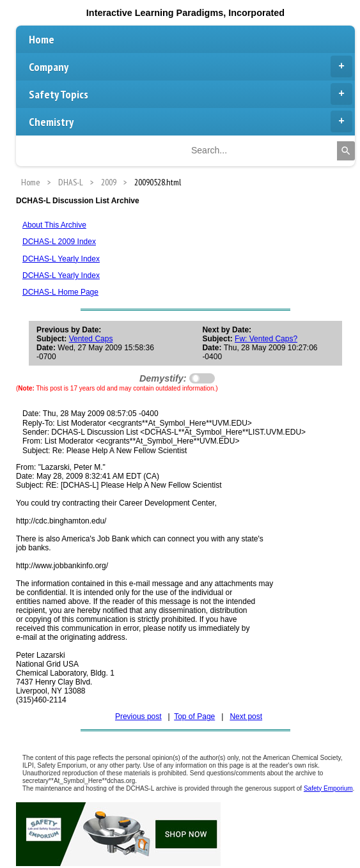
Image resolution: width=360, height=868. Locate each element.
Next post (246, 717)
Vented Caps (91, 339)
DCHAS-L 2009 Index (59, 242)
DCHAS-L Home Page (60, 292)
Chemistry (191, 121)
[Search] (346, 151)
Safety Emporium (328, 788)
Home (42, 39)
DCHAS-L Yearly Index (61, 259)
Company (191, 66)
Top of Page (194, 717)
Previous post (138, 717)
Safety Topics (191, 94)
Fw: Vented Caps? (266, 339)
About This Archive (54, 225)
